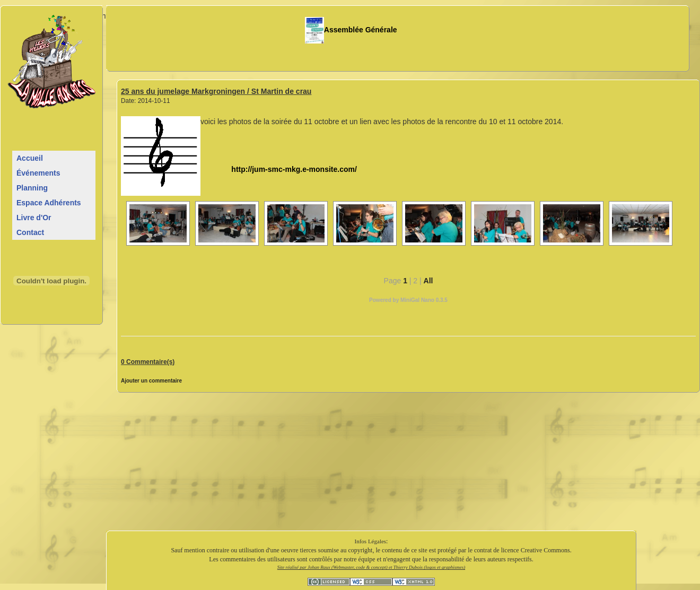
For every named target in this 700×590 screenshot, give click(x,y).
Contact (30, 232)
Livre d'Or (34, 218)
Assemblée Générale (351, 30)
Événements (38, 173)
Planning (32, 188)
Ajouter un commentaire (151, 381)
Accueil (30, 158)
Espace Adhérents (49, 203)
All (428, 281)
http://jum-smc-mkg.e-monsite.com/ (279, 169)
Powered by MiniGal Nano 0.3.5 (408, 300)
